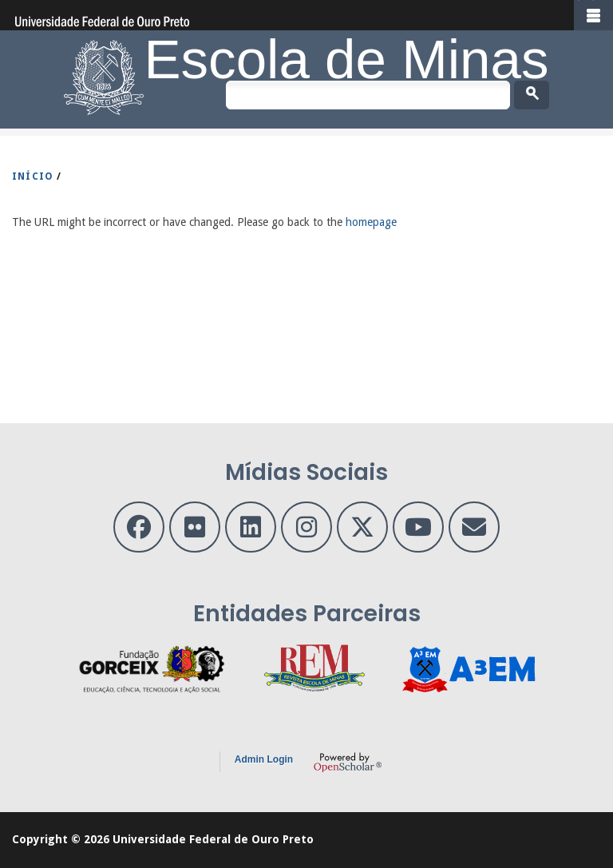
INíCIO (33, 176)
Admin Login (264, 759)
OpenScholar (348, 762)
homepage (371, 222)
